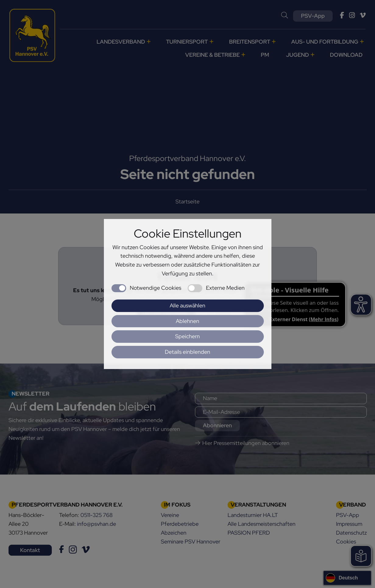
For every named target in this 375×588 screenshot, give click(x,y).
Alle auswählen (187, 305)
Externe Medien (225, 288)
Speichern (187, 336)
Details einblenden (187, 352)
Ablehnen (187, 321)
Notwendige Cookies (156, 288)
